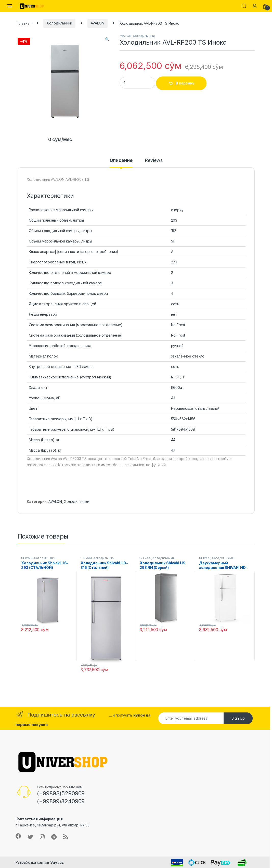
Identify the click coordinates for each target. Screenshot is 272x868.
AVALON (98, 23)
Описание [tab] (121, 161)
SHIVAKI (27, 558)
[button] (107, 39)
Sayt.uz (57, 862)
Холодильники (59, 23)
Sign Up (238, 718)
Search (244, 6)
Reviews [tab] (154, 161)
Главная (25, 23)
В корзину (185, 83)
